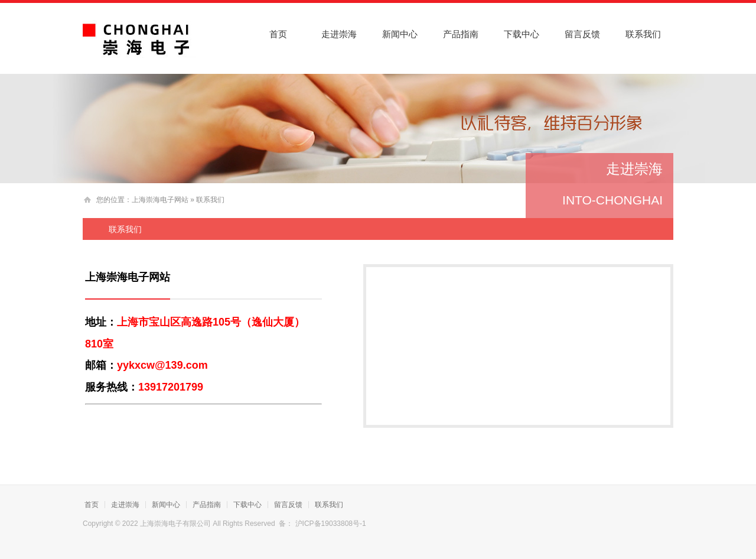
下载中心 (522, 34)
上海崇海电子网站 (160, 200)
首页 (278, 34)
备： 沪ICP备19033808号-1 (323, 524)
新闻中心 (400, 34)
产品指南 (461, 34)
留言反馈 (582, 34)
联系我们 (643, 34)
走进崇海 (339, 34)
